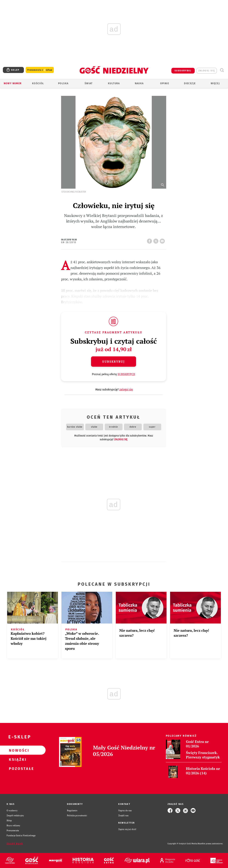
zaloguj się (207, 71)
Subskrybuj (113, 362)
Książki (17, 759)
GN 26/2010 (69, 242)
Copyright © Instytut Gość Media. (182, 844)
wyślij (163, 240)
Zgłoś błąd (15, 844)
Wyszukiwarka (222, 70)
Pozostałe (17, 768)
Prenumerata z (40, 70)
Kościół (38, 83)
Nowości (17, 750)
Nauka (139, 83)
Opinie (165, 83)
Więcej (215, 83)
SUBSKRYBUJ (183, 71)
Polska (63, 83)
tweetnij (157, 240)
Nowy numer (13, 83)
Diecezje (190, 83)
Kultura (114, 83)
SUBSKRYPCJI (126, 374)
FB (150, 240)
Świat (89, 83)
